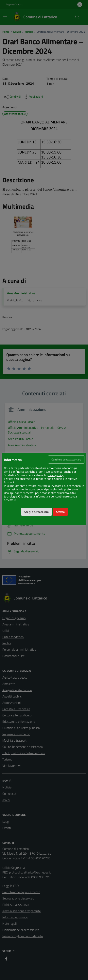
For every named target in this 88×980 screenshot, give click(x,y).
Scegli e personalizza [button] (36, 512)
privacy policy (55, 475)
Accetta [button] (60, 512)
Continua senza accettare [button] (66, 459)
